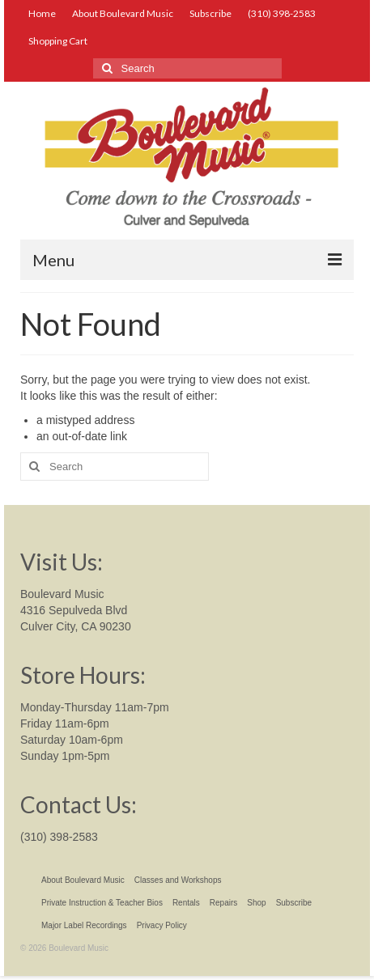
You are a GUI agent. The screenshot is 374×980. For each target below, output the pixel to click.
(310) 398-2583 (59, 837)
